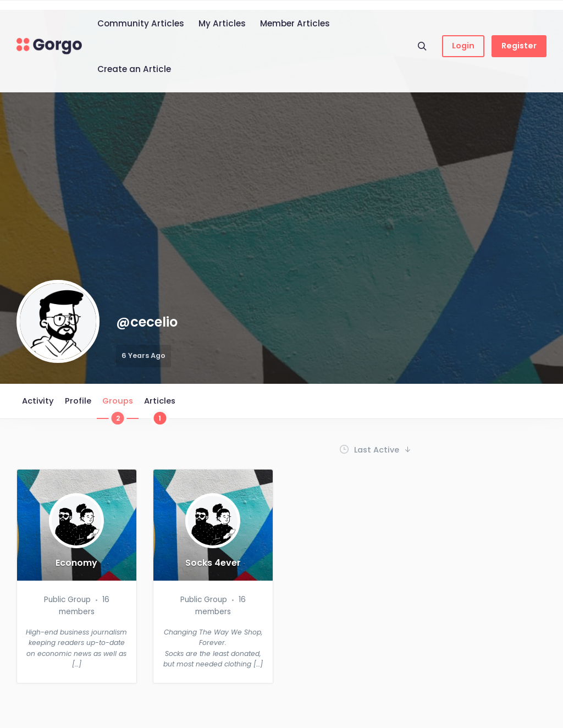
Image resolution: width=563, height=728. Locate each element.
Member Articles (295, 23)
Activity (38, 401)
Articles (160, 407)
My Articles (222, 23)
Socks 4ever (213, 563)
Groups (118, 407)
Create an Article (134, 69)
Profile (78, 401)
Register (519, 46)
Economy (76, 563)
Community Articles (141, 23)
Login (463, 46)
